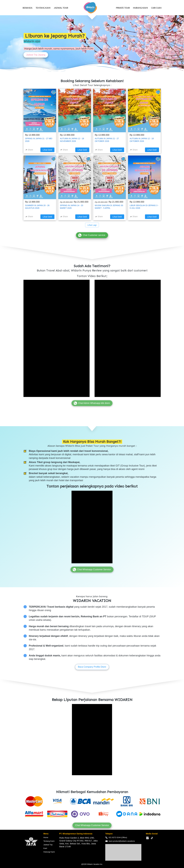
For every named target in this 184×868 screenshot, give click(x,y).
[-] (147, 838)
